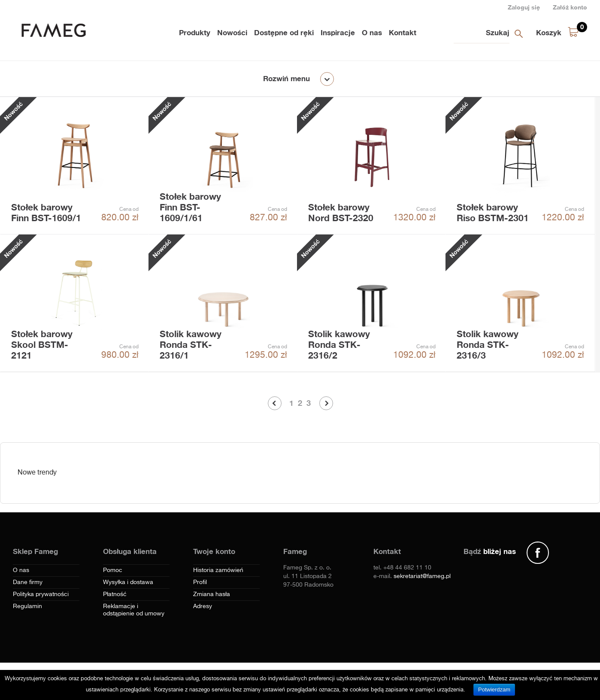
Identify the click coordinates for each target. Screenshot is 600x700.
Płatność (115, 594)
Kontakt (403, 32)
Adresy (203, 606)
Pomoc (113, 570)
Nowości (232, 32)
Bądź (490, 551)
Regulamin (27, 606)
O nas (372, 32)
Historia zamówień (218, 570)
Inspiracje (338, 32)
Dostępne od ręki (284, 32)
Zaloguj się (524, 7)
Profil (200, 582)
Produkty (195, 32)
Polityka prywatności (41, 594)
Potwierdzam (494, 689)
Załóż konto (570, 7)
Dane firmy (28, 582)
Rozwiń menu (286, 78)
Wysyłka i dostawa (128, 582)
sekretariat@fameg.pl (422, 576)
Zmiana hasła (212, 594)
